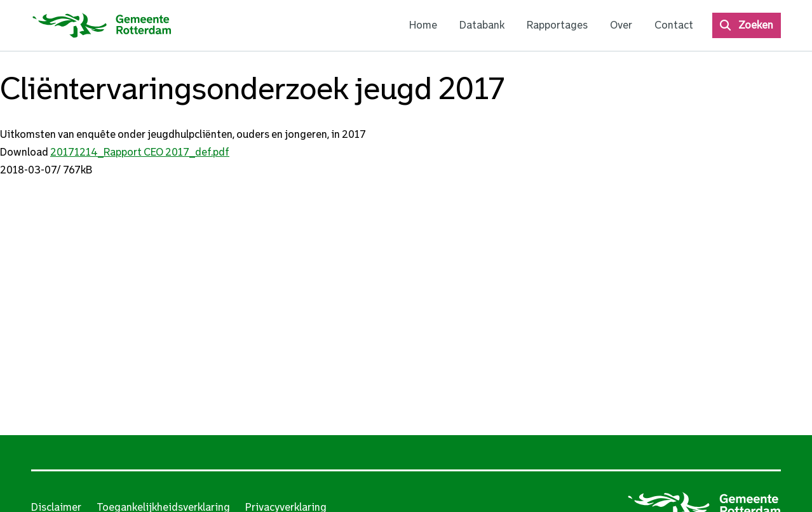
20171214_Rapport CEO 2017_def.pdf (140, 152)
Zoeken (756, 25)
